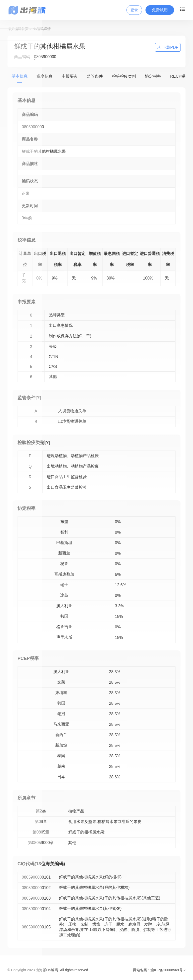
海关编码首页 (18, 29)
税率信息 (44, 76)
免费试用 (160, 10)
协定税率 (153, 76)
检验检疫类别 (124, 76)
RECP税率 (180, 76)
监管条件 (95, 76)
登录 (134, 10)
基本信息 (19, 76)
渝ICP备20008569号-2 (168, 970)
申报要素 (70, 76)
